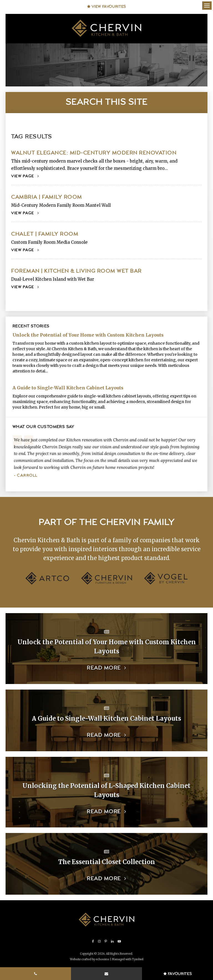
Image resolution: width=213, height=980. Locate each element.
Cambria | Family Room (47, 197)
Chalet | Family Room (45, 234)
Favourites (178, 974)
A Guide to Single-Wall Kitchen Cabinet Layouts (68, 388)
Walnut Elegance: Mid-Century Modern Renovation (94, 153)
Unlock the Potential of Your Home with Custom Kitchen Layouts (88, 335)
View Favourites (106, 7)
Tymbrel (138, 959)
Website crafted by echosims (90, 959)
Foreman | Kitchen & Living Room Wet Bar (76, 271)
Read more (104, 668)
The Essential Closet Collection (107, 862)
